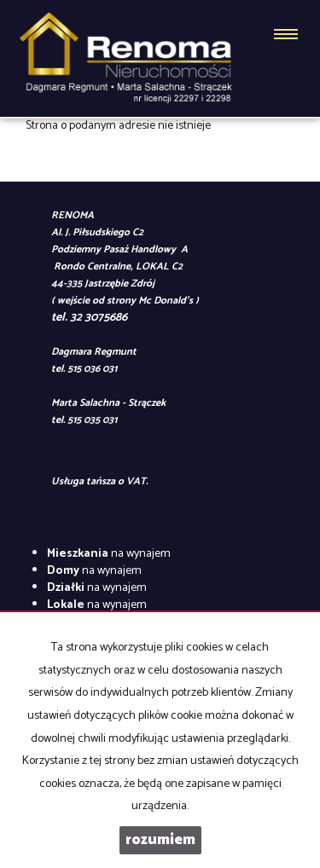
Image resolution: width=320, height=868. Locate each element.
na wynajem (109, 554)
